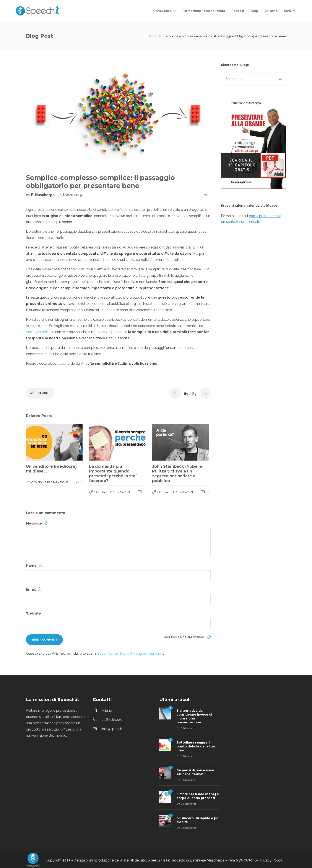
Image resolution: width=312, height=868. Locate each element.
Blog (254, 11)
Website (33, 613)
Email (34, 589)
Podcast (238, 11)
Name (34, 566)
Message (37, 523)
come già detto (38, 332)
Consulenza (162, 11)
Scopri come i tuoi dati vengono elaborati (130, 653)
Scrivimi (290, 11)
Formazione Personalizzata (204, 11)
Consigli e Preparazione (50, 482)
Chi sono (271, 11)
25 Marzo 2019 (70, 195)
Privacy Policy (271, 860)
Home (152, 36)
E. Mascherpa (43, 195)
